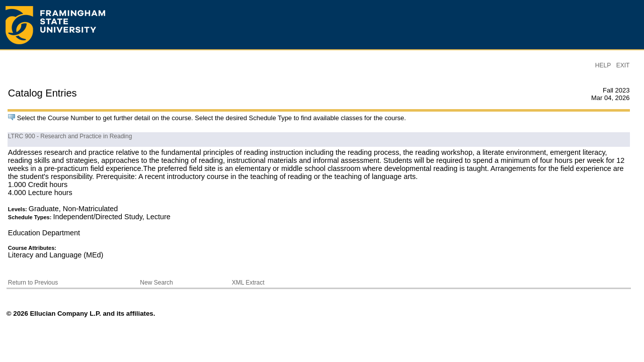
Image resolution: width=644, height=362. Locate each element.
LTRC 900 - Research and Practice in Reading (70, 136)
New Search (156, 283)
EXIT (623, 65)
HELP (603, 65)
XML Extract (248, 283)
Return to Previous (33, 283)
